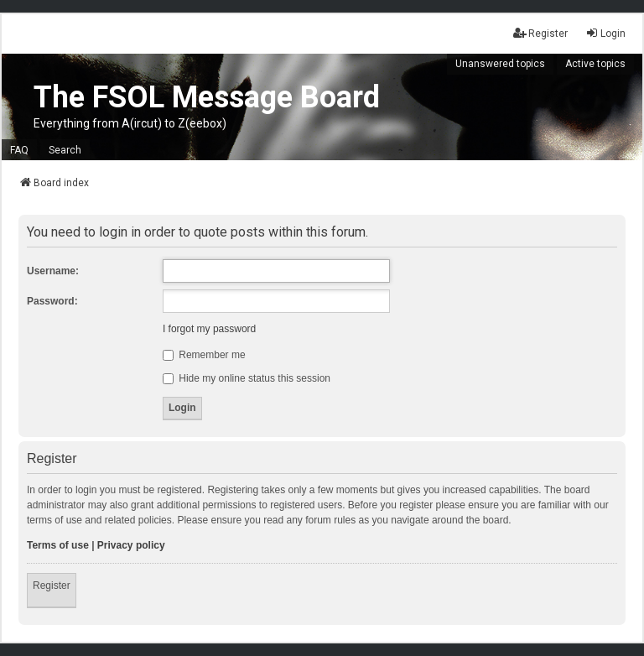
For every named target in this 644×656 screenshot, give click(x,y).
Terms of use (58, 545)
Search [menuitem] (65, 150)
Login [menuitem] (605, 33)
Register (52, 586)
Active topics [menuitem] (595, 64)
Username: (53, 271)
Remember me (204, 355)
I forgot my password (209, 329)
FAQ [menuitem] (19, 150)
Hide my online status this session (247, 378)
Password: (52, 301)
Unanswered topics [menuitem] (500, 64)
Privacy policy (131, 545)
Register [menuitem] (540, 33)
